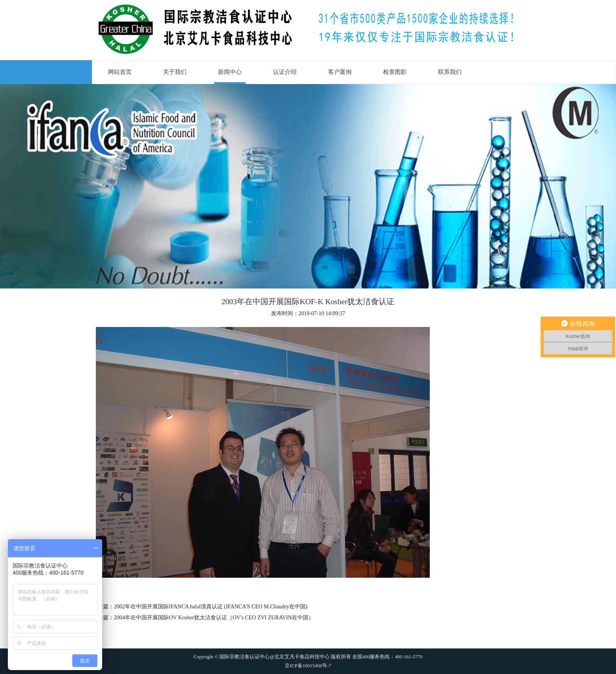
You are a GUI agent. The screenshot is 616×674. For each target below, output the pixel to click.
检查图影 (395, 72)
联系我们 (450, 72)
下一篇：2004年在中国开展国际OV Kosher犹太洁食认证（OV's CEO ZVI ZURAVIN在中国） (203, 618)
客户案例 (340, 72)
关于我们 (175, 72)
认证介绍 (285, 72)
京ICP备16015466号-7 (308, 663)
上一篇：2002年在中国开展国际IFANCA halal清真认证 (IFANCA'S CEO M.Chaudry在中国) (200, 607)
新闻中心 (230, 72)
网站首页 (120, 72)
